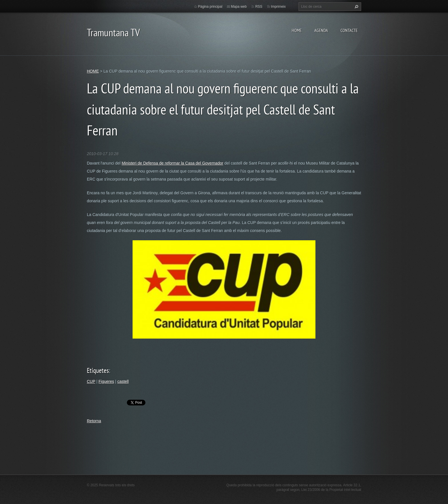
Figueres (106, 381)
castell (123, 381)
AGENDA (321, 30)
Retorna (94, 421)
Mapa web (239, 7)
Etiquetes (98, 370)
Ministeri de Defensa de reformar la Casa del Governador (173, 163)
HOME (297, 30)
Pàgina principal (210, 7)
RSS (259, 7)
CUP (91, 381)
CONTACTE (349, 30)
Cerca (356, 7)
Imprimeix (278, 7)
